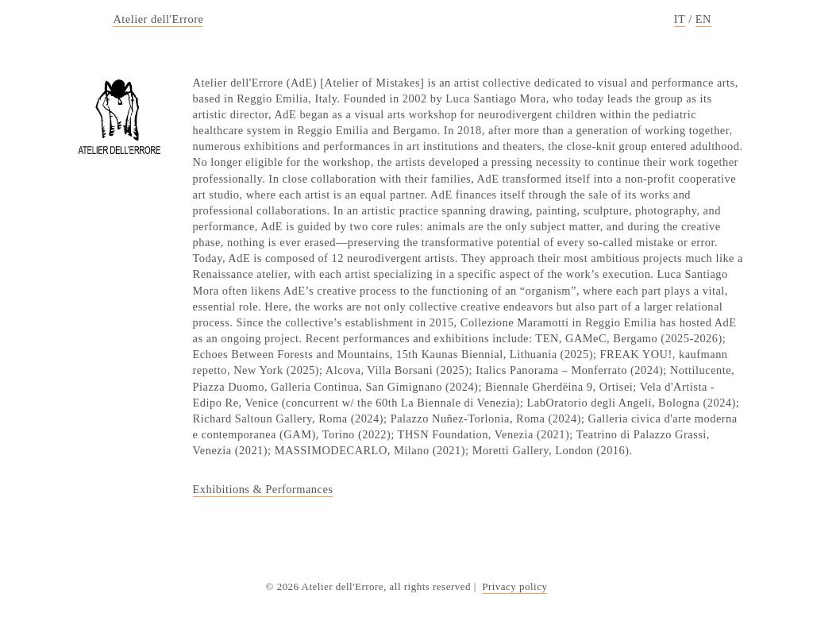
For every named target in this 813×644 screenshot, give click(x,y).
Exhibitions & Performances (263, 489)
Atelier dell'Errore (158, 19)
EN (703, 19)
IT (680, 19)
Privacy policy (514, 586)
